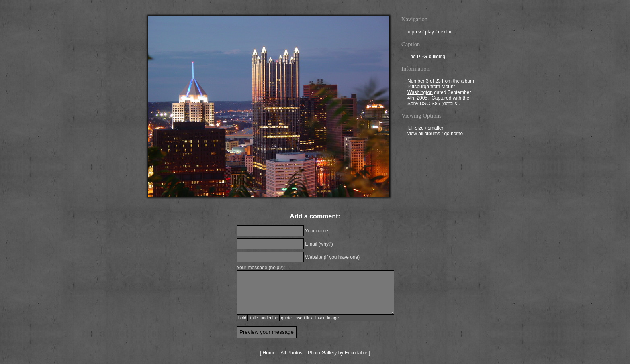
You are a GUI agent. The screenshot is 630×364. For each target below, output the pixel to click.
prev (414, 33)
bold (242, 318)
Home (269, 353)
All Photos (291, 353)
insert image (327, 318)
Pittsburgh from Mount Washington (431, 90)
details (450, 104)
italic (253, 318)
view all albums (424, 134)
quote (286, 318)
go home (453, 134)
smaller (436, 129)
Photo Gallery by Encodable (338, 353)
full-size (416, 129)
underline (269, 318)
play (430, 33)
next (445, 33)
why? (326, 244)
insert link (304, 318)
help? (276, 268)
